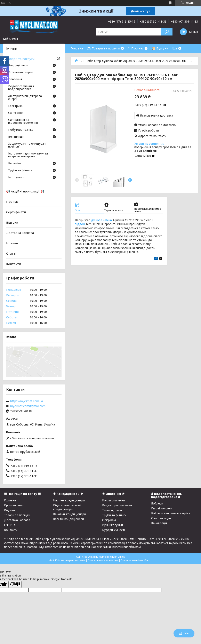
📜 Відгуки (160, 48)
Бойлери (157, 503)
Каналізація (159, 523)
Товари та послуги (20, 59)
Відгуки (12, 222)
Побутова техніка (21, 130)
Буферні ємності (114, 530)
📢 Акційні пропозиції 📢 (25, 191)
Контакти (14, 264)
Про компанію (14, 505)
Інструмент (16, 177)
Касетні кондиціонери (69, 519)
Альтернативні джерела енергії (25, 98)
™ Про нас (136, 48)
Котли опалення (114, 500)
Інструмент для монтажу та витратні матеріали (28, 155)
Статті (11, 253)
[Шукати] (167, 32)
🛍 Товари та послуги (103, 48)
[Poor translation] (15, 584)
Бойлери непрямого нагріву (171, 513)
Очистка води (161, 518)
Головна (77, 48)
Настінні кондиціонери (69, 500)
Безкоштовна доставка (157, 115)
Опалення (15, 79)
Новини (12, 243)
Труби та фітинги (20, 170)
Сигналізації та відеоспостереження (23, 121)
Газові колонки (162, 508)
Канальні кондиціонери (69, 514)
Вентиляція (16, 137)
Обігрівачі (109, 520)
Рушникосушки (112, 525)
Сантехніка (16, 113)
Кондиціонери (18, 65)
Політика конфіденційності (137, 560)
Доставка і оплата (20, 233)
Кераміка (14, 164)
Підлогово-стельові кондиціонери (67, 507)
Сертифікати (16, 212)
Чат (184, 633)
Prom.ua (120, 557)
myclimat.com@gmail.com (28, 406)
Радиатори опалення (117, 505)
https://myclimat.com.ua (27, 401)
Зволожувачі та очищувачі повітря (27, 145)
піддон (80, 224)
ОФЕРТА (10, 525)
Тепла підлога (112, 510)
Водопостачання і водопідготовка (21, 88)
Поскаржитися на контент (103, 560)
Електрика (15, 106)
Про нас (12, 201)
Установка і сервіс (21, 72)
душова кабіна (101, 220)
